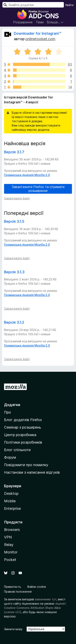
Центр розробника (20, 435)
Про (7, 412)
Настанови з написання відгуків (32, 472)
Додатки (12, 405)
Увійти (69, 5)
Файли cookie (37, 587)
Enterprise (12, 508)
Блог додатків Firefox (23, 420)
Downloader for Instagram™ (37, 33)
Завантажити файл (17, 198)
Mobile (10, 501)
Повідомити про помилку (26, 465)
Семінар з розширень (22, 427)
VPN (8, 537)
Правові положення (18, 592)
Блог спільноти (17, 450)
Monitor (11, 552)
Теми (40, 22)
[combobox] (33, 5)
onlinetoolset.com (40, 39)
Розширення (23, 22)
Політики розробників (23, 442)
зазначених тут (46, 599)
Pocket (10, 560)
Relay (9, 545)
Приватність (13, 587)
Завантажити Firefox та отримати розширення (38, 189)
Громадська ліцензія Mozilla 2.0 (27, 175)
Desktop (11, 493)
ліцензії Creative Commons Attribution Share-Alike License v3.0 (35, 608)
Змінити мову (13, 629)
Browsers (12, 530)
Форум (10, 457)
